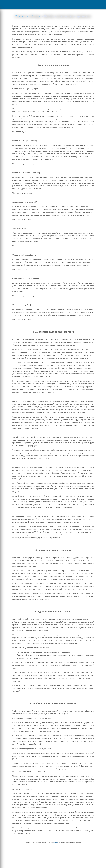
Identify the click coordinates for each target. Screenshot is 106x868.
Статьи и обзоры (28, 16)
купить (56, 842)
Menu (9, 5)
